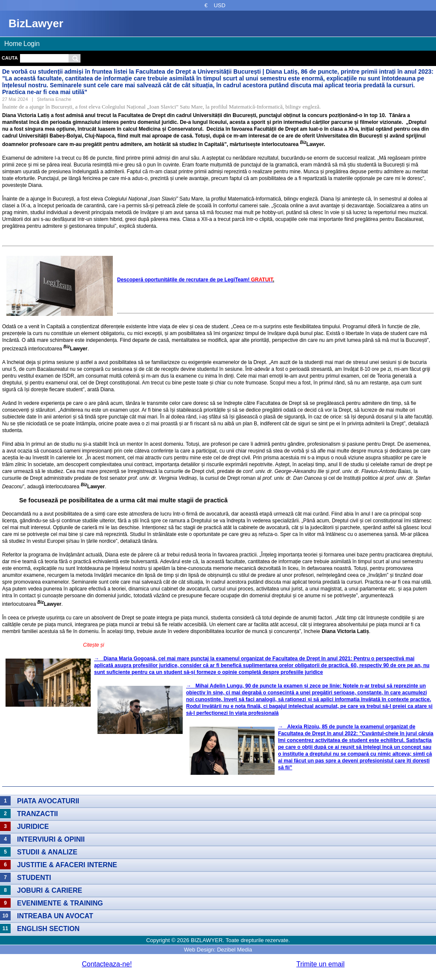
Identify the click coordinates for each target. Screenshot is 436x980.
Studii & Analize (47, 852)
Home (13, 44)
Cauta (10, 58)
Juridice (33, 827)
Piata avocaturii (48, 801)
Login (32, 44)
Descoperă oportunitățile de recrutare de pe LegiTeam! (195, 280)
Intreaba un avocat (55, 916)
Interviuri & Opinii (51, 839)
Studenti (34, 878)
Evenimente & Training (60, 903)
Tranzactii (37, 814)
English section (48, 929)
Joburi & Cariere (50, 890)
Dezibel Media (235, 950)
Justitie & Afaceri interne (67, 865)
